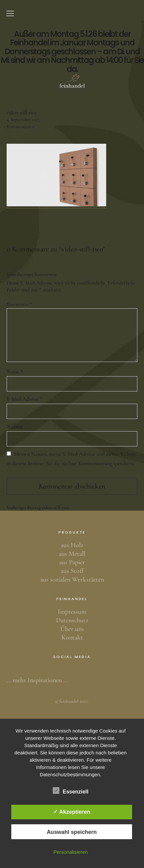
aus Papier (72, 562)
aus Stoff (72, 571)
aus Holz (72, 545)
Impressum (72, 612)
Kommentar (19, 304)
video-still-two (38, 508)
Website (15, 427)
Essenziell (71, 791)
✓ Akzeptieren (72, 812)
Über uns (72, 629)
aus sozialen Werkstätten (72, 580)
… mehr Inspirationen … (37, 680)
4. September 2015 (23, 119)
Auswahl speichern (72, 832)
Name (15, 372)
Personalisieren (71, 852)
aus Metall (72, 554)
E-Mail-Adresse (25, 399)
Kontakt (72, 638)
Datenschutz (72, 620)
